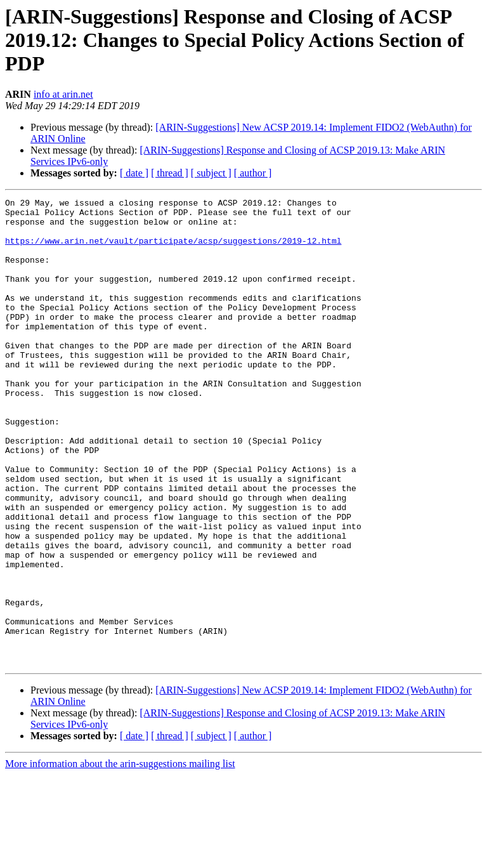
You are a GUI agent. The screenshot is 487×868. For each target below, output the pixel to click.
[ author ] (253, 173)
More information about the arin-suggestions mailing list (120, 857)
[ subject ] (211, 173)
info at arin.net (63, 94)
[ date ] (134, 173)
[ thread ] (170, 173)
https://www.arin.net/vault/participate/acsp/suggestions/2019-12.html (173, 250)
